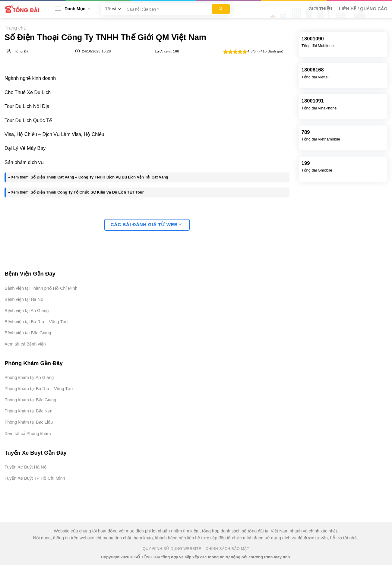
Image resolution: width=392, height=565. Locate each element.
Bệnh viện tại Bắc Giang (28, 333)
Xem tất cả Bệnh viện (25, 344)
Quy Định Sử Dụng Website (172, 549)
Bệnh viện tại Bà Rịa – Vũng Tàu (36, 322)
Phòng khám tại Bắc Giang (30, 400)
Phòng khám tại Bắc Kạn (28, 411)
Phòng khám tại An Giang (29, 377)
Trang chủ (16, 28)
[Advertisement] (362, 475)
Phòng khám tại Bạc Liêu (29, 422)
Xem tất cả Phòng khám (28, 434)
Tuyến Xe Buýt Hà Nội (26, 467)
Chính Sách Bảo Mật (228, 549)
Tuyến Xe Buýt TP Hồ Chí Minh (35, 478)
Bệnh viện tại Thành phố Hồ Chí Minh (41, 288)
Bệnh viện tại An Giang (27, 311)
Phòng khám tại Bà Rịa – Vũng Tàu (39, 389)
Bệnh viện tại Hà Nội (24, 299)
